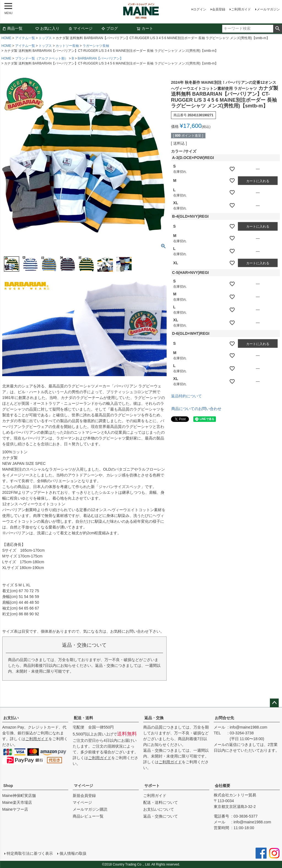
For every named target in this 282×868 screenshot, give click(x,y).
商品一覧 (12, 28)
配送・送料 (83, 718)
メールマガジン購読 (90, 809)
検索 (277, 29)
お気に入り (47, 28)
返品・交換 (154, 718)
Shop (8, 786)
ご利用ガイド (241, 9)
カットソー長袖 (67, 46)
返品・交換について (161, 816)
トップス (45, 38)
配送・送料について (161, 802)
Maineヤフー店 (15, 809)
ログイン (200, 9)
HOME (6, 38)
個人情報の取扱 (73, 853)
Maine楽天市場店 (17, 802)
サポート (152, 786)
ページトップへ (274, 703)
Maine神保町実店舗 (19, 796)
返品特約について (186, 396)
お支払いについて (159, 809)
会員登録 (219, 9)
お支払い (11, 718)
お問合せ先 (224, 718)
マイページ (80, 28)
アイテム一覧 (25, 38)
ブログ (110, 28)
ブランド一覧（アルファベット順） (42, 58)
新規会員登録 (84, 796)
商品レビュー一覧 (88, 816)
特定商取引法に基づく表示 (30, 853)
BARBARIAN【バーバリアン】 (100, 58)
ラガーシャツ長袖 (96, 46)
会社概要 (223, 786)
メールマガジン (268, 9)
